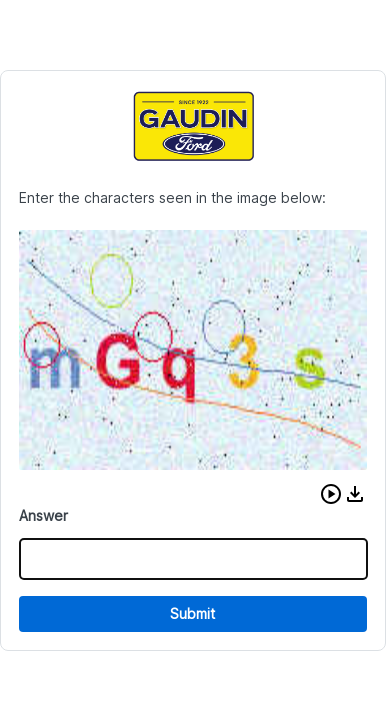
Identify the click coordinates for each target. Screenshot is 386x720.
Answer (43, 515)
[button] (331, 494)
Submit (192, 613)
